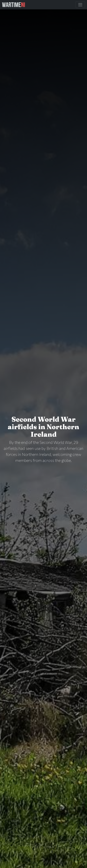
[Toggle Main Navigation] (80, 5)
